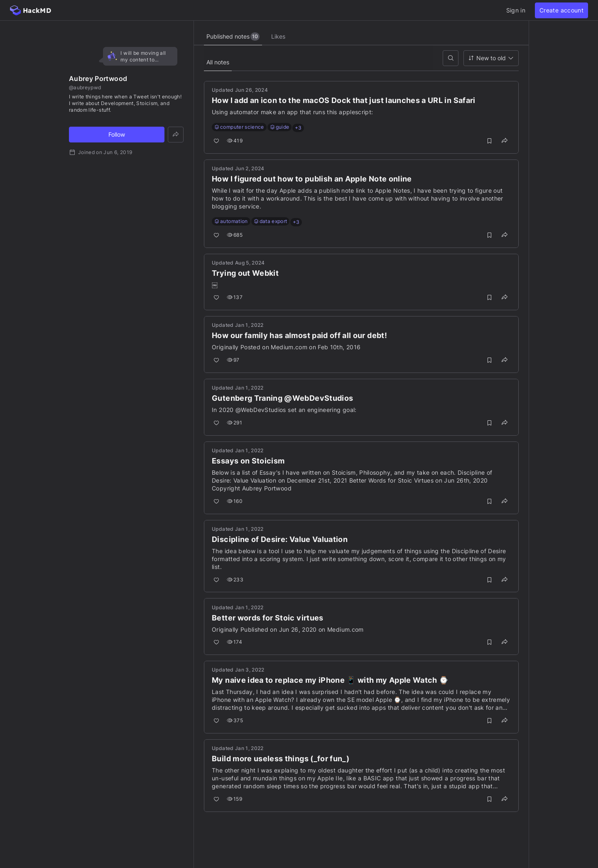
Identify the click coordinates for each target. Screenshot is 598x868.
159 (235, 799)
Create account (561, 10)
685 (235, 235)
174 (235, 642)
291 (235, 423)
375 (236, 721)
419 (235, 141)
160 (235, 501)
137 (235, 298)
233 (236, 580)
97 (234, 360)
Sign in (516, 10)
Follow (117, 134)
